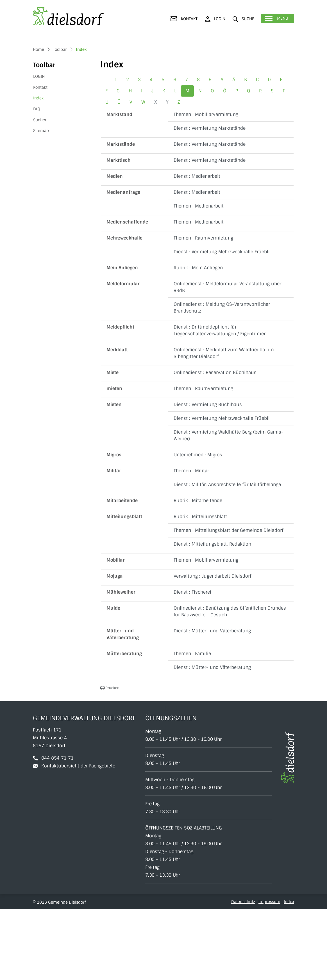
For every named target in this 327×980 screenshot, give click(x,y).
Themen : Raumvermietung (203, 309)
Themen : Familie (192, 724)
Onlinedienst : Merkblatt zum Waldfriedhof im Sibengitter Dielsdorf (224, 424)
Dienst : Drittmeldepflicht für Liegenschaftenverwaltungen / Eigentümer (220, 401)
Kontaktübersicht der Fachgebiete (78, 837)
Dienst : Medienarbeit (197, 247)
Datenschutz (243, 972)
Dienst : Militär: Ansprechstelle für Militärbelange (227, 555)
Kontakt (40, 158)
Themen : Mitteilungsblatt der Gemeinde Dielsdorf (228, 601)
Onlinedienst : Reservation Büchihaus (215, 443)
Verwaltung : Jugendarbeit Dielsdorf (212, 647)
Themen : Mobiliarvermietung (206, 185)
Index (47, 170)
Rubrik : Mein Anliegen (198, 339)
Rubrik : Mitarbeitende (198, 571)
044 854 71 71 (57, 829)
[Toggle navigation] (277, 19)
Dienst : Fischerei (192, 663)
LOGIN (39, 147)
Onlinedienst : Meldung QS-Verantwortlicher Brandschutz (222, 378)
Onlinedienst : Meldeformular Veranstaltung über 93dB (227, 358)
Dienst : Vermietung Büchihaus (208, 475)
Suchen (40, 190)
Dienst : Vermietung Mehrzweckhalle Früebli (222, 323)
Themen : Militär (191, 542)
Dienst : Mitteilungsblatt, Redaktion (212, 615)
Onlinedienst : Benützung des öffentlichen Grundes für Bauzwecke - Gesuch (230, 682)
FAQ (37, 180)
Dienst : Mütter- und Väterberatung (212, 702)
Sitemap (41, 201)
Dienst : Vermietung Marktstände (210, 199)
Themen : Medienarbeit (199, 277)
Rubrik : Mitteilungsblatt (200, 587)
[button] (243, 19)
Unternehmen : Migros (198, 526)
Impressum (269, 972)
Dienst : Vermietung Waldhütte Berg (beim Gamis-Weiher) (229, 506)
